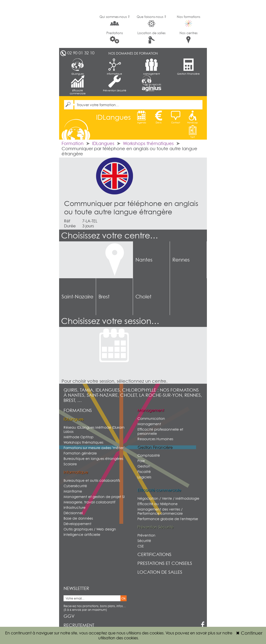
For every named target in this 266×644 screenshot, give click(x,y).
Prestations (115, 37)
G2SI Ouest (78, 24)
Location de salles (151, 37)
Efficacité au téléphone (158, 504)
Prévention (146, 535)
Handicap (192, 117)
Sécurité (144, 541)
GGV (69, 616)
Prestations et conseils (165, 563)
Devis (159, 117)
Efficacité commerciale (78, 85)
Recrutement (79, 625)
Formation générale (80, 453)
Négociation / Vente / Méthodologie (168, 498)
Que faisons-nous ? (151, 21)
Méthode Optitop (79, 437)
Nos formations (189, 21)
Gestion (144, 466)
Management (151, 67)
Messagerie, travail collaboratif (89, 502)
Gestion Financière (188, 67)
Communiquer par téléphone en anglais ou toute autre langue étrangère (131, 208)
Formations (78, 410)
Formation (73, 143)
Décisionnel (73, 513)
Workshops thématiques (148, 143)
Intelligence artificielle (82, 534)
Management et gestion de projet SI (94, 497)
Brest (104, 297)
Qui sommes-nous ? (115, 21)
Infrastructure (75, 507)
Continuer (249, 633)
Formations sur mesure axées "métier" (94, 448)
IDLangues (78, 67)
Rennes (181, 260)
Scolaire (70, 464)
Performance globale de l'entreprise (168, 519)
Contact (176, 117)
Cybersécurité (75, 486)
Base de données (78, 518)
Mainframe (73, 491)
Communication (151, 418)
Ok (124, 598)
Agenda (142, 117)
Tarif (193, 132)
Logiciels (144, 477)
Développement (77, 524)
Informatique (115, 67)
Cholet (143, 297)
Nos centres (189, 37)
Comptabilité (149, 455)
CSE (141, 546)
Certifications (154, 554)
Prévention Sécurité (115, 84)
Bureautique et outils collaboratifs (92, 480)
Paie (141, 461)
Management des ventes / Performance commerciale (160, 511)
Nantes (144, 260)
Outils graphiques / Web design (90, 529)
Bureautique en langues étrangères (93, 459)
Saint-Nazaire (77, 297)
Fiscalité (144, 472)
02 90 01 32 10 (81, 53)
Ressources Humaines (155, 439)
